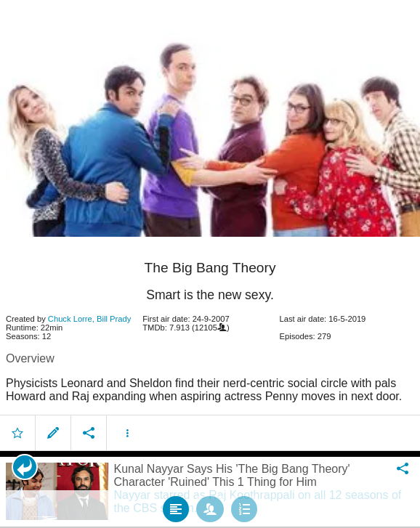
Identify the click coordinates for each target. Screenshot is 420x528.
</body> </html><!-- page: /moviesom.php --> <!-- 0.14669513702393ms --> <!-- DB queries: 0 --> (210, 264)
